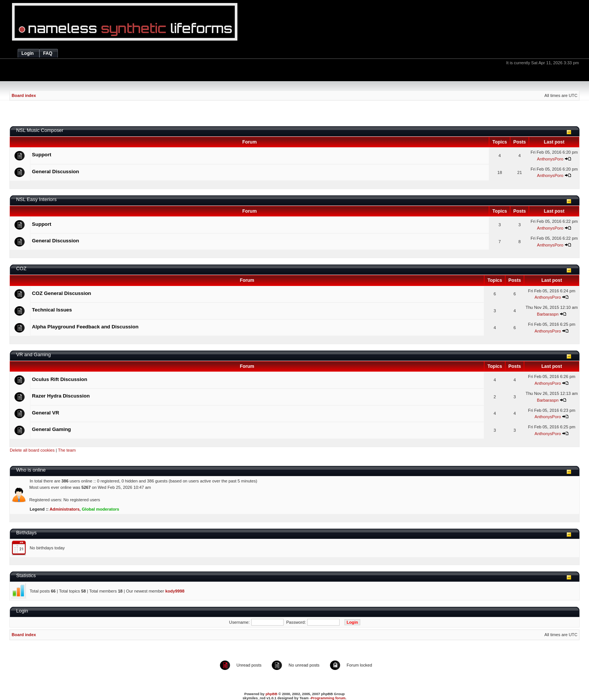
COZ (21, 268)
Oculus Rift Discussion (60, 379)
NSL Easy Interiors (36, 199)
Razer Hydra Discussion (61, 396)
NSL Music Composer (40, 130)
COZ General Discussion (62, 293)
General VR (45, 413)
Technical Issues (52, 310)
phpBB (271, 694)
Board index (24, 95)
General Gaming (51, 429)
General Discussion (55, 172)
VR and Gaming (33, 355)
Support (42, 155)
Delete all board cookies (32, 450)
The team (67, 450)
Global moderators (100, 509)
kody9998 (175, 591)
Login (22, 611)
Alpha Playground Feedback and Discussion (85, 327)
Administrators (65, 509)
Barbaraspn (548, 314)
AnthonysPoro (550, 159)
